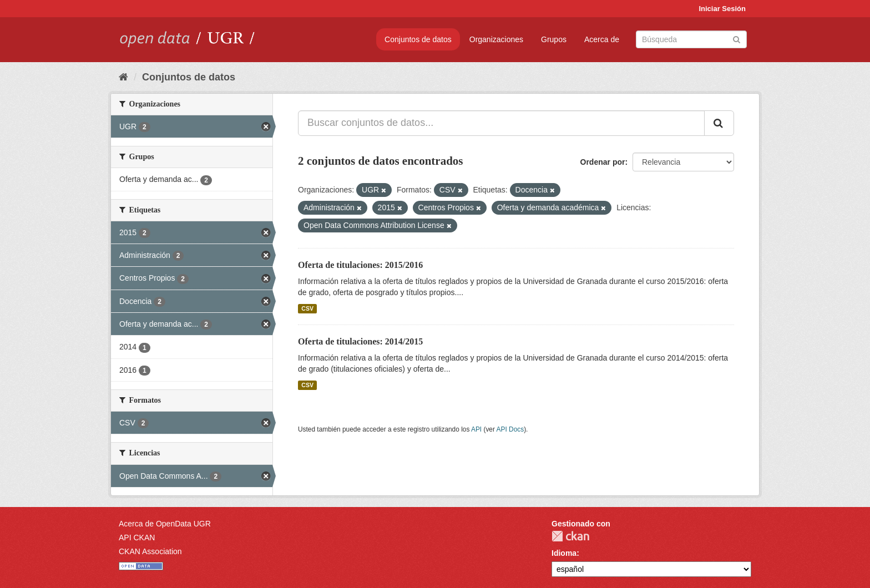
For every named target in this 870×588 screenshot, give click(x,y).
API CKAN (137, 538)
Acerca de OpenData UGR (165, 524)
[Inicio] (123, 77)
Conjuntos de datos (418, 39)
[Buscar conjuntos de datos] (691, 39)
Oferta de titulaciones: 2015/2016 (360, 265)
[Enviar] (737, 39)
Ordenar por (603, 162)
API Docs (510, 429)
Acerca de (602, 39)
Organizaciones (496, 39)
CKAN (570, 536)
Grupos (554, 39)
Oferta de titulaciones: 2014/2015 (360, 341)
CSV (307, 308)
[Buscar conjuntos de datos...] (501, 123)
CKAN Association (150, 551)
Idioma (564, 553)
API (476, 429)
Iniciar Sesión (722, 9)
